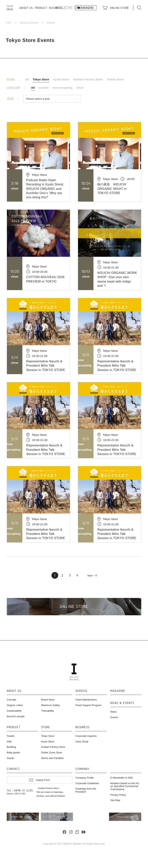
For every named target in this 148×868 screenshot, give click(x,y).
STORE (46, 727)
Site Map (115, 800)
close (80, 88)
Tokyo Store (41, 79)
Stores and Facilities (52, 758)
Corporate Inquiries (86, 736)
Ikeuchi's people (16, 716)
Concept (11, 700)
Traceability (48, 711)
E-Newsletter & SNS (122, 778)
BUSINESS (82, 727)
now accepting (62, 88)
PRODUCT (41, 8)
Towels (11, 736)
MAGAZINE (118, 691)
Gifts (9, 742)
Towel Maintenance (86, 700)
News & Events (29, 23)
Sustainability (14, 711)
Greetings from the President (86, 790)
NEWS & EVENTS (122, 703)
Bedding (11, 747)
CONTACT (13, 769)
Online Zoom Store (52, 753)
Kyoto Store (61, 79)
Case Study (82, 742)
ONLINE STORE (119, 8)
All (27, 79)
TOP (9, 23)
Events (114, 717)
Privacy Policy (118, 795)
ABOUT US (26, 8)
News (113, 712)
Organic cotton (15, 705)
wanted (44, 88)
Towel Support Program (88, 705)
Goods (10, 758)
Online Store (115, 79)
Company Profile (85, 778)
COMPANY (82, 769)
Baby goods (13, 753)
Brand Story (48, 700)
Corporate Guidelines (87, 783)
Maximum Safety (51, 705)
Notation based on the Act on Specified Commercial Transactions (125, 786)
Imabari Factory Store (88, 79)
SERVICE (81, 691)
